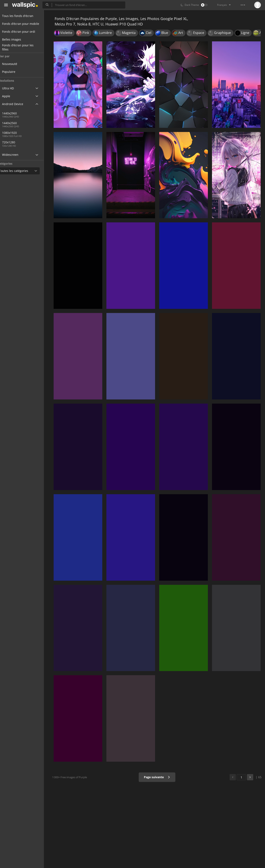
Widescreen (15, 155)
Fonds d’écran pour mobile (26, 24)
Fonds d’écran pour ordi (24, 32)
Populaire (17, 72)
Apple (11, 96)
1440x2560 (31, 123)
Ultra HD (13, 88)
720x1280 (16, 142)
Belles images (17, 39)
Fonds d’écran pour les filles (23, 47)
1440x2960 (17, 113)
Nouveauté (17, 64)
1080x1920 (17, 133)
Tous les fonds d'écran (23, 16)
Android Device (18, 104)
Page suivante (158, 777)
